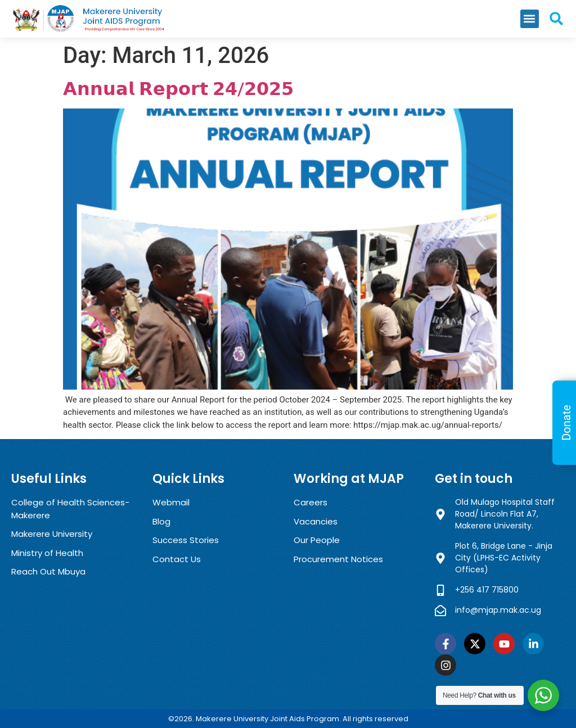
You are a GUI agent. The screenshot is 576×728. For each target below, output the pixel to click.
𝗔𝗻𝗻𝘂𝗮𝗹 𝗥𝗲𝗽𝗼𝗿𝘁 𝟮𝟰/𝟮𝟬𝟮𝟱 (178, 89)
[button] (530, 19)
